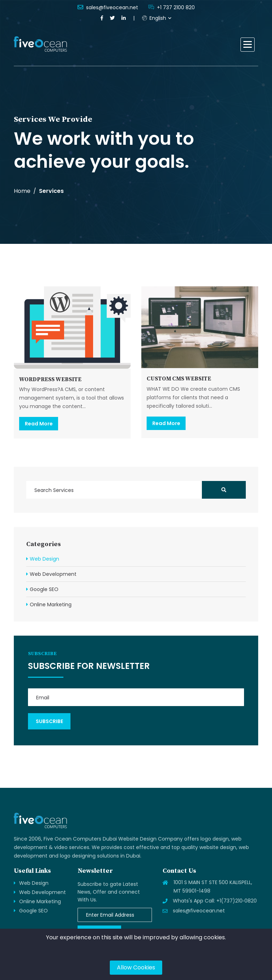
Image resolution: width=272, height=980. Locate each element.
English (154, 18)
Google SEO (44, 589)
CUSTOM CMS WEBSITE (179, 379)
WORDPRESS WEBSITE (50, 379)
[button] (248, 45)
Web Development (53, 574)
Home (22, 191)
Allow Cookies (136, 967)
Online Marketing (51, 604)
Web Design (44, 559)
